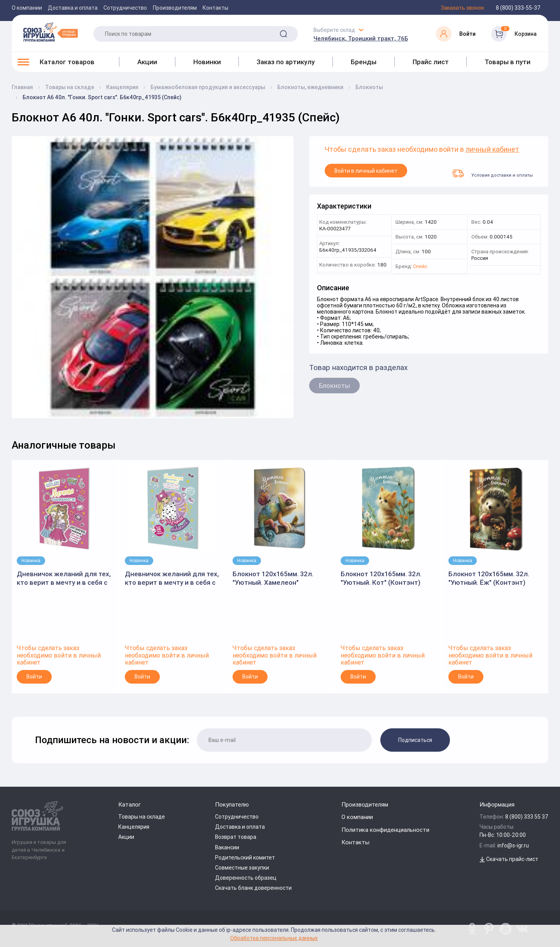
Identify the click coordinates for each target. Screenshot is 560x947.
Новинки (207, 62)
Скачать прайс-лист (509, 859)
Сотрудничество (125, 8)
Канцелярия (134, 827)
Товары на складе (142, 817)
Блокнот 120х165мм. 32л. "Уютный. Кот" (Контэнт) (381, 578)
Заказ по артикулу (286, 62)
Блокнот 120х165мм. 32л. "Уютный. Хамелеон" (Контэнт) (273, 578)
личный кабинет (492, 150)
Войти (34, 677)
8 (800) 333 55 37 (527, 817)
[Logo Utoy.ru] (51, 32)
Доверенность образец (246, 878)
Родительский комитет (245, 858)
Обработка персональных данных (274, 938)
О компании (27, 8)
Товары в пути (507, 62)
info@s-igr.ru (513, 845)
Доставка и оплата (73, 8)
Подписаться (415, 740)
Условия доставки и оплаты (492, 174)
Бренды (364, 62)
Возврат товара (236, 837)
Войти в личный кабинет (366, 171)
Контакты (215, 8)
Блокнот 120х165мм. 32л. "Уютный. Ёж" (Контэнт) (489, 578)
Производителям (175, 8)
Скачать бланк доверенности (253, 888)
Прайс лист (431, 62)
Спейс (420, 267)
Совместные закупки (242, 868)
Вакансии (227, 847)
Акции (147, 62)
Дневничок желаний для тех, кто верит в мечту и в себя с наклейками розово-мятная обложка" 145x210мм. (64, 578)
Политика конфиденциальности (385, 830)
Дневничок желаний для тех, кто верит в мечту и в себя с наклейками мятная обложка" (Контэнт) (172, 578)
